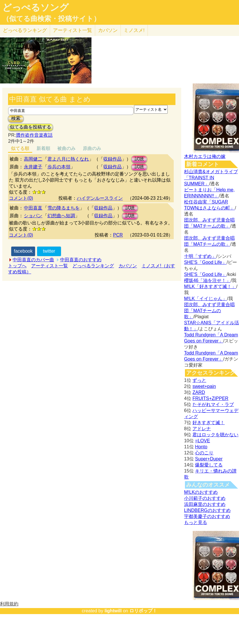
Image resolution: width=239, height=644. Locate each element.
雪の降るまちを (64, 208)
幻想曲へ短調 (61, 216)
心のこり (204, 453)
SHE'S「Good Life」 (205, 262)
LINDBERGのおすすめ (207, 510)
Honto (201, 447)
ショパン (33, 216)
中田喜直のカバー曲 (33, 260)
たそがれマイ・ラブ (213, 404)
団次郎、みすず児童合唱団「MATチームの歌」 (209, 311)
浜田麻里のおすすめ (205, 504)
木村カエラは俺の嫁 (205, 156)
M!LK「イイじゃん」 (205, 299)
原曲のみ (92, 148)
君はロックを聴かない (215, 435)
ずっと (199, 380)
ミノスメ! (134, 30)
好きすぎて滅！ (209, 423)
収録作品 (112, 159)
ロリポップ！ (143, 611)
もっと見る (196, 522)
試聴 (139, 159)
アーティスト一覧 (49, 266)
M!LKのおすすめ (201, 492)
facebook (23, 251)
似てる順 (20, 148)
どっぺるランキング (93, 266)
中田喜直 (33, 208)
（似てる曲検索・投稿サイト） (51, 19)
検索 (16, 118)
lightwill (113, 611)
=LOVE (202, 441)
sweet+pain (204, 386)
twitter (49, 251)
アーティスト (72, 30)
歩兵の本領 (59, 167)
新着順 (43, 148)
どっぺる (25, 30)
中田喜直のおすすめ (81, 260)
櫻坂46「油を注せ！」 (207, 280)
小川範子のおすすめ (205, 498)
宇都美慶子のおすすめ (207, 516)
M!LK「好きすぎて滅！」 (210, 286)
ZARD (199, 392)
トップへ (17, 266)
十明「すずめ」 (200, 256)
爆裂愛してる (209, 465)
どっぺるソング (36, 7)
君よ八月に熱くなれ (68, 159)
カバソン (108, 30)
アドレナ (202, 429)
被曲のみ (66, 148)
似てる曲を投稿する (30, 127)
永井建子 (33, 167)
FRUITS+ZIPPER (210, 398)
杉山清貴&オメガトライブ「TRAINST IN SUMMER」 (211, 178)
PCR (118, 235)
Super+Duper (209, 459)
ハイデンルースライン (100, 198)
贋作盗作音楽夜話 (34, 135)
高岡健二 (33, 159)
